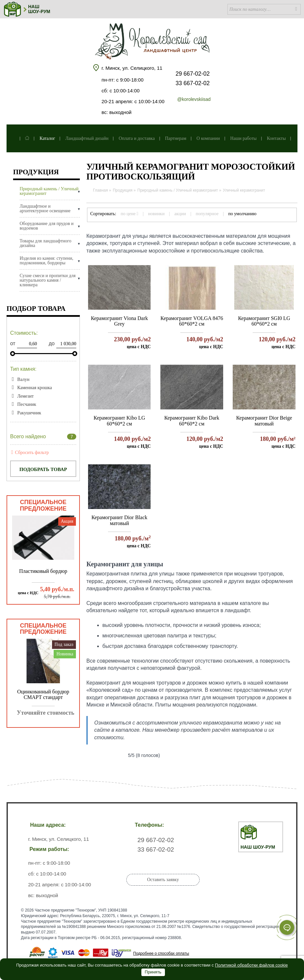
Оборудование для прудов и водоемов (47, 226)
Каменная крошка (35, 388)
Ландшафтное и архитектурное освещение (45, 209)
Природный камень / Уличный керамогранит (49, 191)
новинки (156, 214)
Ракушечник (29, 413)
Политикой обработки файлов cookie (251, 965)
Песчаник (27, 404)
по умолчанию (242, 214)
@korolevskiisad (194, 99)
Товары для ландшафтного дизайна (45, 243)
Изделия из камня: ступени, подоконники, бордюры (46, 261)
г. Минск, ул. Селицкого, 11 (132, 68)
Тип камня (23, 369)
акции (180, 214)
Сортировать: (103, 214)
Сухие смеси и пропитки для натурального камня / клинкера (48, 280)
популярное (207, 214)
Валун (23, 379)
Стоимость (24, 333)
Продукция (36, 172)
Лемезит (26, 396)
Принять (153, 972)
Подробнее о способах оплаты (161, 953)
